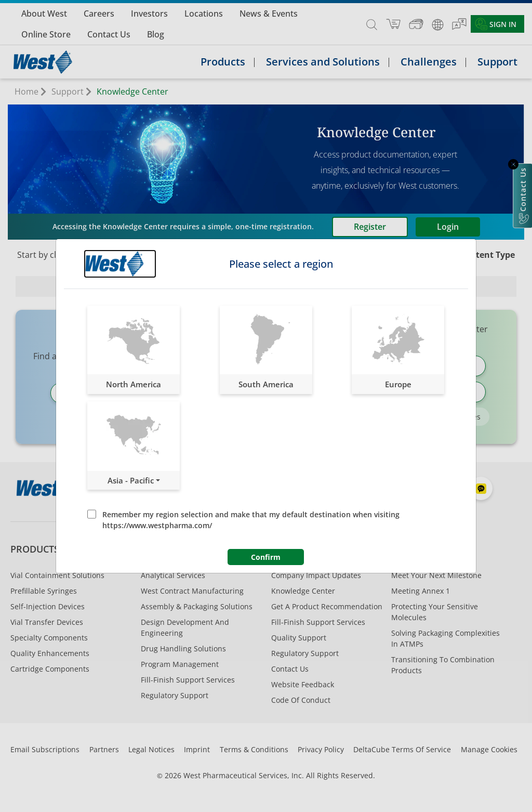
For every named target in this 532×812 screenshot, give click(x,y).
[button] (134, 350)
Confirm (266, 557)
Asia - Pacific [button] (131, 480)
